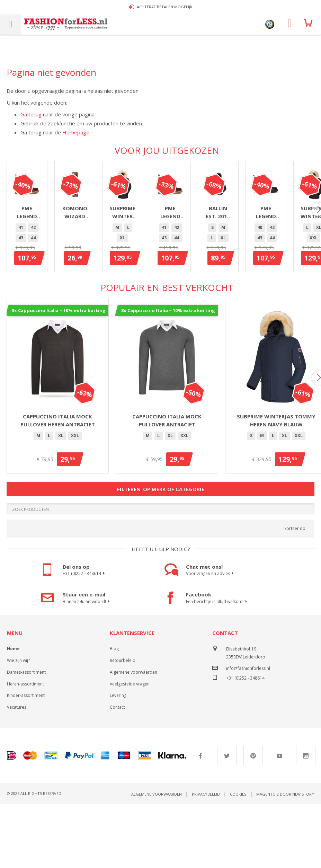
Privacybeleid (206, 858)
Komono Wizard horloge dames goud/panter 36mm (167, 283)
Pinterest (253, 820)
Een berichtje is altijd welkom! (217, 666)
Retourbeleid (123, 724)
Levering (118, 759)
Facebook (200, 820)
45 (76, 298)
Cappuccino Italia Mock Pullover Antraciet (167, 484)
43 (51, 298)
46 (89, 298)
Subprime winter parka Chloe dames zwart (276, 283)
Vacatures (17, 771)
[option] (26, 299)
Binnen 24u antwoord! (87, 666)
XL (279, 298)
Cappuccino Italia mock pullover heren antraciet (58, 484)
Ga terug (31, 114)
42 (39, 298)
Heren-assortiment (25, 748)
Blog (114, 713)
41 (26, 298)
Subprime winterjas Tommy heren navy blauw (276, 484)
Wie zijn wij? (18, 724)
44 (64, 298)
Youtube (279, 820)
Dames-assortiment (26, 736)
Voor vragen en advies (211, 638)
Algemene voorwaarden (133, 736)
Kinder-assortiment (26, 759)
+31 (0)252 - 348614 (85, 638)
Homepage (76, 132)
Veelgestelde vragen (130, 748)
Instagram (306, 820)
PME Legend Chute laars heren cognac (58, 283)
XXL (293, 298)
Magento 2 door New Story (285, 858)
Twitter (227, 820)
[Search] (161, 573)
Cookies (238, 858)
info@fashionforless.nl (248, 732)
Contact (117, 771)
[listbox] (58, 300)
